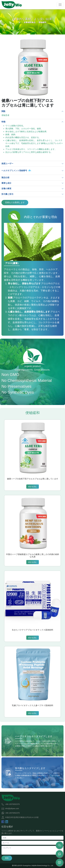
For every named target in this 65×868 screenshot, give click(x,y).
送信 (7, 858)
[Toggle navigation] (60, 5)
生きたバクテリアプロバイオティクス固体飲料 (33, 630)
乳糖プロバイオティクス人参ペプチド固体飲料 (33, 705)
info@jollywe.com (12, 809)
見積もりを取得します (15, 202)
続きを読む (33, 487)
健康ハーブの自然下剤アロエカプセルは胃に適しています (33, 479)
